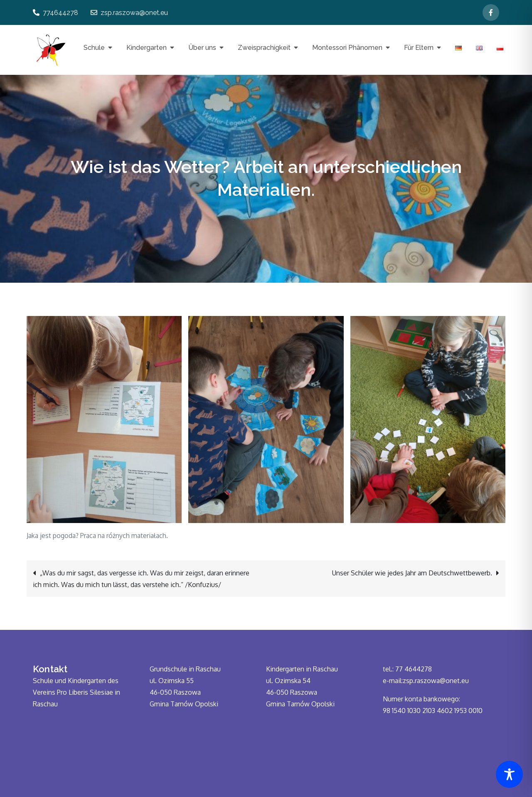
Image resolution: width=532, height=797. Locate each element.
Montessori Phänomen (347, 48)
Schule (94, 48)
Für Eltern (419, 48)
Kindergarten (147, 48)
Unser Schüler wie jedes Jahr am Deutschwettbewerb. (412, 573)
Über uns (202, 48)
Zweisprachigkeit (264, 48)
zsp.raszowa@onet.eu (129, 13)
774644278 (55, 13)
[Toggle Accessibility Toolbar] (509, 774)
